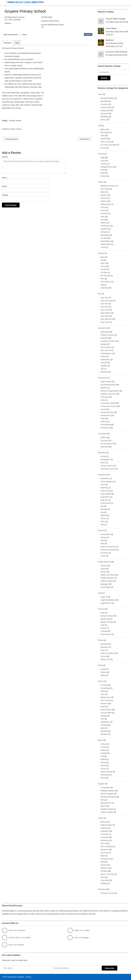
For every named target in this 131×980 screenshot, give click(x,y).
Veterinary (105, 288)
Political (104, 422)
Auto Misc (104, 307)
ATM (102, 540)
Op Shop (104, 238)
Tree (102, 719)
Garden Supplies (107, 794)
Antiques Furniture (108, 186)
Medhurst (110, 40)
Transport (102, 889)
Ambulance (105, 478)
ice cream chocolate (109, 145)
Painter (103, 865)
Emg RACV (105, 497)
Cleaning (104, 338)
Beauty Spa (105, 619)
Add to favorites (11, 35)
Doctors (104, 572)
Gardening (105, 688)
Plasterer (104, 868)
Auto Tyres (105, 322)
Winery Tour (105, 659)
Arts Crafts (105, 189)
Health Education (107, 578)
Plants (103, 806)
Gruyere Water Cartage (116, 19)
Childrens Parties (107, 335)
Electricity (104, 488)
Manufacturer (106, 803)
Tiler (102, 877)
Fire (102, 506)
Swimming (105, 775)
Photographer (106, 353)
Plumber (104, 871)
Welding (104, 883)
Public (100, 665)
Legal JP (104, 597)
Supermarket (106, 244)
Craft (102, 625)
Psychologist (106, 587)
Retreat (103, 176)
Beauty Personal (107, 616)
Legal (100, 593)
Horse (103, 266)
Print (25, 35)
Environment (106, 503)
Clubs (103, 400)
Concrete (104, 441)
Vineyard (104, 114)
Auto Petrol (105, 310)
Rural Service (106, 710)
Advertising (105, 332)
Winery (103, 120)
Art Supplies (105, 788)
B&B (102, 158)
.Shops (101, 182)
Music (103, 463)
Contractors (102, 434)
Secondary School (108, 469)
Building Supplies (107, 791)
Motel (103, 173)
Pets (102, 279)
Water (103, 728)
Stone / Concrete (107, 874)
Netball (103, 759)
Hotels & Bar (106, 107)
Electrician (105, 840)
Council (104, 409)
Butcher (104, 195)
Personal (101, 609)
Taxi (102, 369)
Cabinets (104, 828)
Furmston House (12, 139)
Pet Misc (104, 272)
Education (102, 453)
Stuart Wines (111, 28)
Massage (104, 584)
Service (101, 681)
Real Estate (105, 241)
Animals (101, 253)
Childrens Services (108, 394)
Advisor (104, 537)
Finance (101, 530)
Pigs (102, 285)
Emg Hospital (106, 494)
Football (104, 753)
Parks (103, 650)
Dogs (103, 263)
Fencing (104, 685)
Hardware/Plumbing (108, 797)
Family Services (107, 412)
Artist (103, 613)
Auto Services (106, 319)
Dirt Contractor (106, 444)
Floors (103, 843)
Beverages (105, 132)
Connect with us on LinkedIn (17, 938)
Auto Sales (105, 316)
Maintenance (106, 697)
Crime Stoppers (107, 482)
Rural (103, 707)
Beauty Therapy (107, 622)
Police (103, 522)
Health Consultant (108, 575)
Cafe (102, 136)
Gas (102, 512)
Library (103, 669)
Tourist (103, 656)
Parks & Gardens (107, 653)
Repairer (104, 703)
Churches (104, 397)
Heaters (104, 223)
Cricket (103, 747)
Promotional (105, 425)
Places (101, 640)
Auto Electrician (107, 301)
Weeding (104, 731)
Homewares (105, 226)
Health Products (107, 581)
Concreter (104, 834)
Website (5, 195)
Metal (103, 862)
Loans (103, 556)
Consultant (105, 837)
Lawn (103, 694)
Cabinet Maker (106, 825)
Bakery (103, 129)
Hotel (103, 170)
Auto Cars (105, 298)
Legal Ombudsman (108, 600)
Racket (103, 765)
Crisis (103, 485)
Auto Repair (105, 313)
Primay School (16, 129)
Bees (103, 257)
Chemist (104, 198)
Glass (103, 691)
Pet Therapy (105, 275)
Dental (103, 569)
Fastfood (104, 139)
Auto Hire (104, 304)
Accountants (105, 534)
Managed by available (16, 977)
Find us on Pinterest (13, 945)
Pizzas (103, 148)
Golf (102, 756)
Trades (101, 818)
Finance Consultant (108, 550)
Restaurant (105, 110)
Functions (104, 104)
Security (104, 363)
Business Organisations (110, 391)
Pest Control (105, 700)
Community (102, 378)
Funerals (104, 631)
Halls (103, 418)
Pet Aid (103, 269)
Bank (103, 544)
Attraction (104, 644)
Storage (104, 716)
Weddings (105, 117)
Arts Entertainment (108, 385)
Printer (103, 356)
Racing (103, 762)
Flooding (104, 509)
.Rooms (101, 154)
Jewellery (104, 229)
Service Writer (106, 713)
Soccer (103, 769)
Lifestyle (104, 232)
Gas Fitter (104, 853)
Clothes (104, 201)
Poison (103, 518)
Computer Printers (108, 341)
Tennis (103, 778)
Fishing (103, 750)
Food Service (106, 347)
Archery (104, 744)
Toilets (103, 672)
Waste (103, 675)
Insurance (104, 553)
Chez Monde (84, 139)
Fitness (103, 628)
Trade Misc (105, 880)
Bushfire (104, 388)
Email (5, 186)
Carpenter (105, 831)
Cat (102, 260)
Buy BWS (104, 101)
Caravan (104, 164)
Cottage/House (107, 167)
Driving (103, 456)
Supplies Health (107, 809)
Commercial (103, 328)
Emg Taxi (104, 500)
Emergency (102, 475)
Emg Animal (105, 491)
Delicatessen (106, 204)
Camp (103, 161)
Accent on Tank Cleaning (116, 52)
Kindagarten (105, 460)
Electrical (104, 447)
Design (103, 344)
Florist (103, 207)
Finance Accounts (108, 547)
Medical (104, 515)
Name (5, 178)
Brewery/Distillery (107, 98)
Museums (104, 647)
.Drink (100, 94)
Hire (102, 800)
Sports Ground (106, 772)
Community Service (108, 406)
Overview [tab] (7, 43)
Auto (100, 294)
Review (5, 157)
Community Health (108, 403)
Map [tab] (17, 43)
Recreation (105, 428)
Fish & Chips (106, 142)
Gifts (102, 217)
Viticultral (104, 725)
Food (103, 210)
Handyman (105, 859)
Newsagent (105, 235)
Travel (103, 247)
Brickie (103, 822)
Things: (5, 121)
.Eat (99, 126)
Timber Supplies (107, 812)
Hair (102, 220)
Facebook (88, 34)
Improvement (106, 634)
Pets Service (106, 282)
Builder (103, 437)
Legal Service (106, 603)
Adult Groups (106, 382)
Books (103, 192)
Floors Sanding (107, 846)
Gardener (104, 850)
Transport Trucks (107, 893)
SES (102, 525)
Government (105, 415)
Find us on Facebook (14, 930)
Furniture (104, 213)
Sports (100, 740)
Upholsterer (105, 722)
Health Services (104, 562)
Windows (104, 734)
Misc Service (106, 350)
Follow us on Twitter (79, 930)
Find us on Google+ (79, 938)
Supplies (104, 366)
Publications (105, 360)
